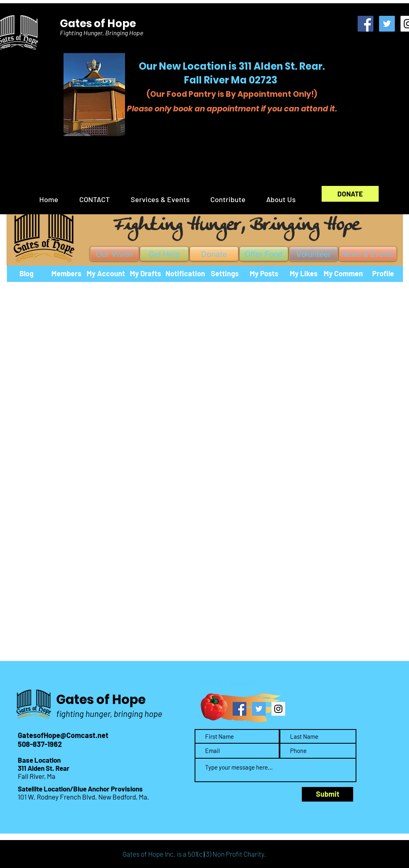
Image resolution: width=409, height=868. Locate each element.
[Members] (66, 274)
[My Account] (106, 274)
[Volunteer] (314, 254)
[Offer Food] (264, 254)
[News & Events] (368, 254)
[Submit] (327, 794)
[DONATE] (350, 194)
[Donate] (214, 254)
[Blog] (27, 274)
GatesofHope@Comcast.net (63, 735)
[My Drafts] (146, 274)
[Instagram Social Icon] (278, 709)
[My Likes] (304, 274)
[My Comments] (346, 274)
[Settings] (225, 274)
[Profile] (383, 274)
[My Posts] (264, 274)
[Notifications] (187, 274)
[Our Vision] (114, 254)
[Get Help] (164, 254)
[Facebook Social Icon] (366, 24)
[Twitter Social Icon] (387, 24)
